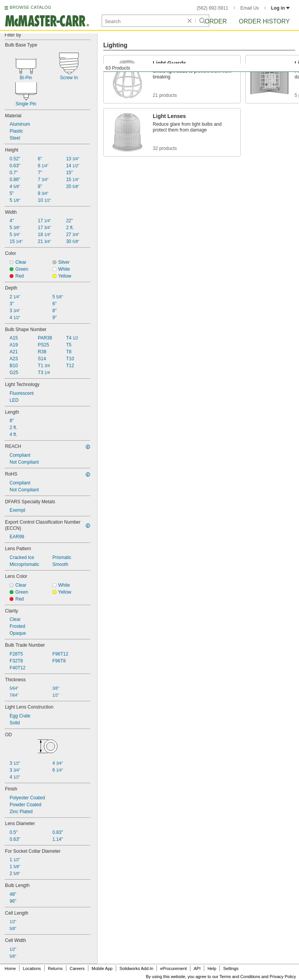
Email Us (249, 8)
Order (216, 21)
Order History (264, 21)
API (197, 968)
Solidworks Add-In (136, 968)
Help (212, 968)
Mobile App (102, 968)
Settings (231, 968)
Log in (280, 8)
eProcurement (174, 968)
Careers (77, 968)
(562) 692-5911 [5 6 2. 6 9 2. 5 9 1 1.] (213, 8)
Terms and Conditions (240, 977)
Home (10, 968)
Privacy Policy (283, 977)
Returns (55, 968)
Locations (32, 968)
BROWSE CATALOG (30, 7)
